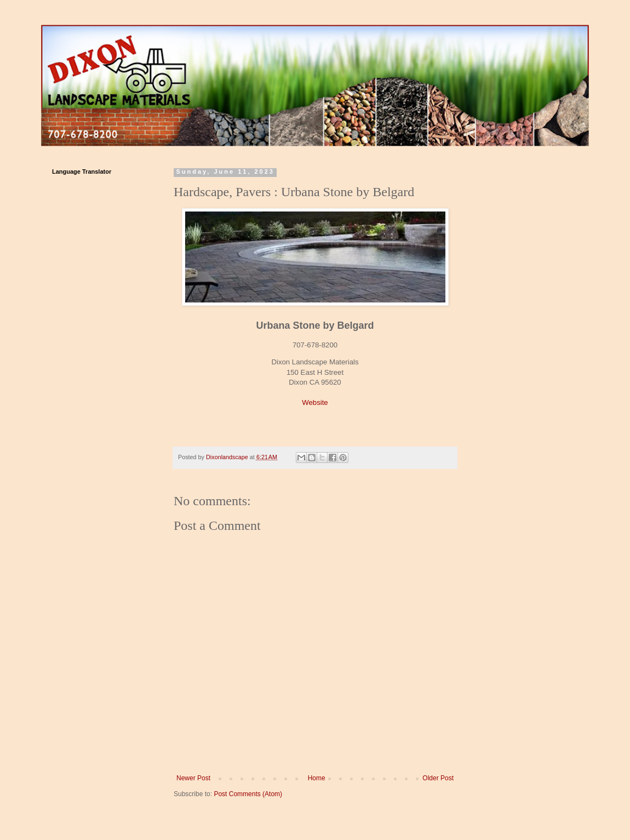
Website (315, 402)
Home (317, 778)
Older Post (438, 778)
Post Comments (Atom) (248, 794)
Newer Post (193, 778)
